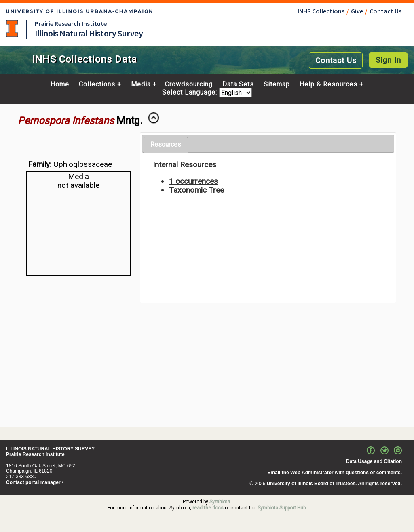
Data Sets (238, 84)
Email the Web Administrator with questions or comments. (335, 473)
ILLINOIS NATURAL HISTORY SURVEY (50, 449)
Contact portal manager (33, 482)
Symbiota (220, 502)
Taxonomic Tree (196, 190)
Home (60, 84)
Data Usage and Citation (374, 461)
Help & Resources (328, 84)
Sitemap (277, 84)
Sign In (388, 60)
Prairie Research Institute (71, 23)
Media (141, 84)
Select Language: (191, 93)
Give (357, 11)
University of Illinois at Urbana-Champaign (12, 28)
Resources (166, 144)
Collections (97, 84)
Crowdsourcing (189, 84)
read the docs (208, 508)
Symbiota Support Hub (282, 508)
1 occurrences (193, 181)
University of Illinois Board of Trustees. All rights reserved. (334, 484)
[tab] (166, 145)
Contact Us (385, 11)
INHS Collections (321, 11)
